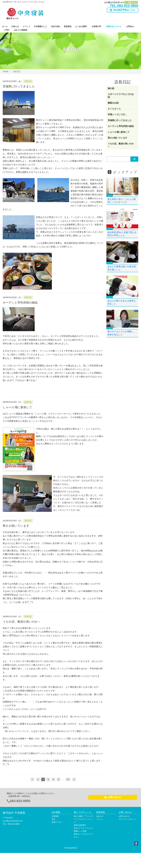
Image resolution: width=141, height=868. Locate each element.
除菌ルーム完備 (80, 831)
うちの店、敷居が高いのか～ (22, 622)
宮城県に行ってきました (19, 86)
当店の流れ (56, 26)
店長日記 (17, 72)
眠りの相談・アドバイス (84, 816)
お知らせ (15, 26)
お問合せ (130, 26)
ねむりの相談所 (21, 30)
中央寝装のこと (41, 26)
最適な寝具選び (80, 825)
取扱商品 (68, 26)
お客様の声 (97, 26)
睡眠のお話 (113, 103)
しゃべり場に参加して (17, 407)
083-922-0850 (20, 801)
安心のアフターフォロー (84, 828)
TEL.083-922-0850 (124, 6)
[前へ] (32, 779)
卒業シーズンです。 (118, 115)
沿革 (53, 819)
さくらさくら (114, 109)
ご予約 (7, 30)
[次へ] (74, 779)
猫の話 (111, 88)
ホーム (5, 26)
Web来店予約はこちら (124, 10)
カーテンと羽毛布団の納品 (20, 302)
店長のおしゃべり (114, 26)
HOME (6, 72)
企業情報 (55, 816)
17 (68, 779)
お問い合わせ (113, 797)
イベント (27, 26)
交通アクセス (131, 3)
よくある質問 (81, 26)
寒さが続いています (16, 526)
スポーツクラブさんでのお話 (121, 96)
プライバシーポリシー (127, 819)
